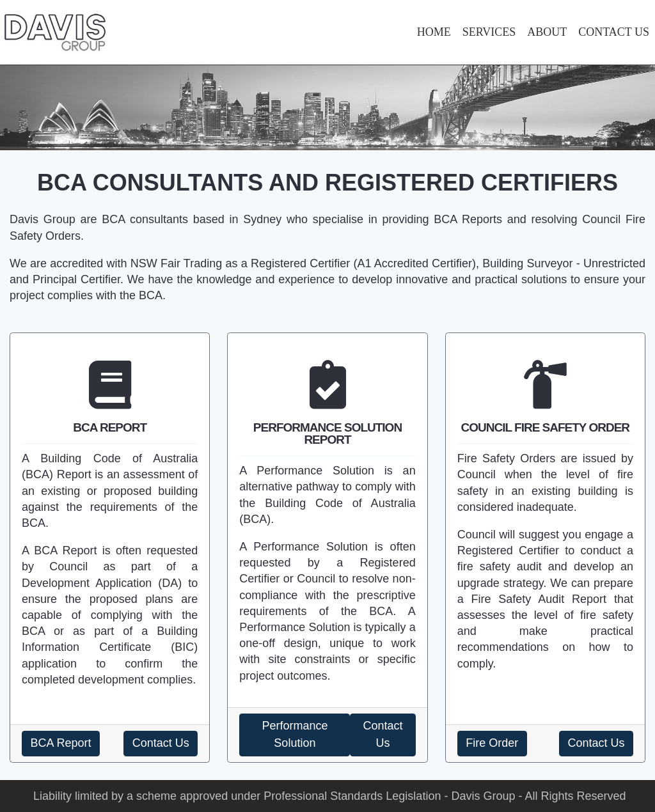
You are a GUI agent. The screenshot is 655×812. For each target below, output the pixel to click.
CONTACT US (614, 32)
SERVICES (489, 32)
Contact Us (161, 743)
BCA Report (61, 743)
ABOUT (547, 32)
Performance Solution (295, 734)
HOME (434, 32)
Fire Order (492, 743)
